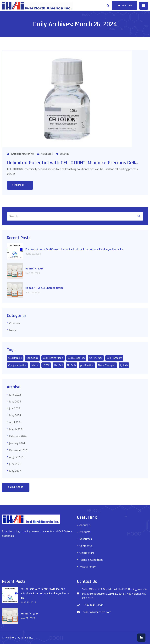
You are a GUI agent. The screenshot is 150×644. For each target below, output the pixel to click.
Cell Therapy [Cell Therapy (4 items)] (96, 358)
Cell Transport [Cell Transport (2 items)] (114, 358)
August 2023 (17, 457)
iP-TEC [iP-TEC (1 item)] (46, 365)
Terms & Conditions (91, 560)
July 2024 (15, 408)
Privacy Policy (88, 567)
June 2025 (15, 395)
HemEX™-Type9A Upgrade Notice (44, 288)
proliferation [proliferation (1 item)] (87, 365)
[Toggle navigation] (144, 6)
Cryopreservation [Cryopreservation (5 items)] (17, 365)
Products (85, 532)
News (13, 330)
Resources (86, 539)
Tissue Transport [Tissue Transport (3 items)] (107, 365)
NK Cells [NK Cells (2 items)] (71, 365)
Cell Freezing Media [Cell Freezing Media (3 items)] (53, 358)
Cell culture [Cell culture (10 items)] (32, 358)
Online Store (87, 553)
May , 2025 (33, 273)
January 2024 (17, 443)
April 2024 (15, 422)
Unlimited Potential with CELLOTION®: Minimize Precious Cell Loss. (71, 166)
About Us (85, 525)
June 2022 (15, 464)
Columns (63, 154)
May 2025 (15, 402)
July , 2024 (33, 293)
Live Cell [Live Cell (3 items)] (58, 365)
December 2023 (19, 450)
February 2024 (18, 436)
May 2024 (15, 415)
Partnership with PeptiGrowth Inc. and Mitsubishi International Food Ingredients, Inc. (75, 249)
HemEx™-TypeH (34, 269)
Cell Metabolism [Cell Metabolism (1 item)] (76, 358)
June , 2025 (33, 254)
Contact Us (86, 546)
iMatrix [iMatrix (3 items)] (35, 365)
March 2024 (45, 154)
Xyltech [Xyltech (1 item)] (124, 365)
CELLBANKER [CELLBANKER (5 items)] (15, 358)
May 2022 (15, 471)
